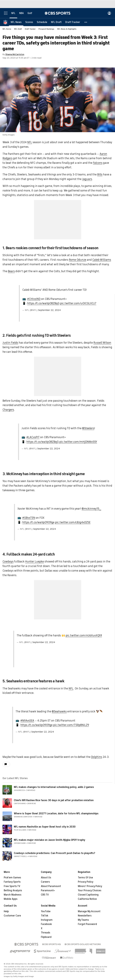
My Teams (83, 920)
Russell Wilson (102, 343)
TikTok (45, 916)
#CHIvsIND (34, 299)
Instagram (47, 920)
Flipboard (46, 937)
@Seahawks (59, 711)
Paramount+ (48, 890)
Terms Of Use (85, 878)
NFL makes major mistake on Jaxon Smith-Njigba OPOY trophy (50, 840)
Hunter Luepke (35, 562)
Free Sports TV (12, 886)
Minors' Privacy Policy (90, 886)
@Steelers (88, 428)
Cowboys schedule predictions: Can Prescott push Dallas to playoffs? (55, 853)
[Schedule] (42, 22)
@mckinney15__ (91, 509)
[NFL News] (16, 22)
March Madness (13, 895)
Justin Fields (10, 343)
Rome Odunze (78, 260)
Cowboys (8, 562)
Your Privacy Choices (90, 890)
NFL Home (7, 29)
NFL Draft (18, 29)
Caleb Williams (102, 260)
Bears (11, 271)
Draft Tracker (30, 29)
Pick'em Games (12, 878)
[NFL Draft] (56, 22)
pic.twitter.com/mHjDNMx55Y (78, 442)
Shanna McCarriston (15, 54)
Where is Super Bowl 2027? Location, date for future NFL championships (56, 814)
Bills (100, 174)
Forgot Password (87, 924)
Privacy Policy (86, 882)
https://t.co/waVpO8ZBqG (43, 303)
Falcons (98, 163)
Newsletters (85, 916)
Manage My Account (89, 911)
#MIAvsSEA (27, 721)
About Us (46, 878)
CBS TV (45, 895)
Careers (45, 882)
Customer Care (12, 916)
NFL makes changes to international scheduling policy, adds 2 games (54, 787)
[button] (86, 22)
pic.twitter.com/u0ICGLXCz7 (78, 303)
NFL (30, 142)
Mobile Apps (11, 899)
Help (6, 911)
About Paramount (51, 886)
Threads (46, 933)
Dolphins (97, 757)
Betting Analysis (13, 890)
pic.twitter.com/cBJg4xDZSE (73, 522)
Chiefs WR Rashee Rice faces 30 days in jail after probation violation (54, 800)
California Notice (87, 899)
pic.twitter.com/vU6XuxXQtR (84, 635)
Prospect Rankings (46, 29)
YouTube (46, 911)
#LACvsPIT (33, 437)
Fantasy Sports (12, 882)
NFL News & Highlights (67, 29)
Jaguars (87, 179)
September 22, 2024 (49, 310)
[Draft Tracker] (73, 22)
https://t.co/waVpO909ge (38, 522)
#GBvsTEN (29, 518)
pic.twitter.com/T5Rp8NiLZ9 (71, 725)
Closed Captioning (88, 895)
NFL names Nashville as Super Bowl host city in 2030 (45, 827)
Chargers (8, 410)
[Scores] (29, 22)
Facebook (46, 924)
